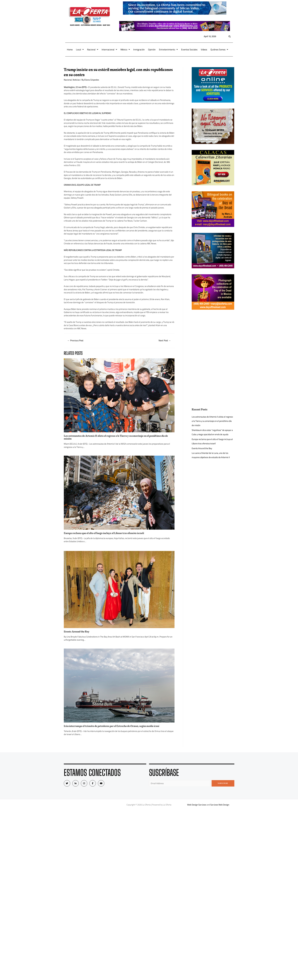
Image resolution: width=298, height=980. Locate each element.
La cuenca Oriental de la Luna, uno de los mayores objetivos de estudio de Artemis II (211, 455)
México (125, 50)
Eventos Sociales (189, 50)
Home (70, 50)
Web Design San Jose (197, 805)
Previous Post (75, 340)
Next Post (165, 340)
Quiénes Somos (219, 50)
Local (80, 50)
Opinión (152, 50)
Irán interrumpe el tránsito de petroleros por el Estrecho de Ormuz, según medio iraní (111, 726)
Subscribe (223, 783)
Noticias (76, 80)
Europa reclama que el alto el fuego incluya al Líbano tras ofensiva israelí (104, 533)
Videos (204, 50)
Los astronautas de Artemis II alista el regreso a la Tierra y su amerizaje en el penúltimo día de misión (116, 437)
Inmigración (139, 50)
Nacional (93, 50)
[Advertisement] (213, 336)
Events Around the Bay (77, 632)
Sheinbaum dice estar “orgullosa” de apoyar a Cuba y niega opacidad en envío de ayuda (212, 432)
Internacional (109, 50)
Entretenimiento (168, 50)
